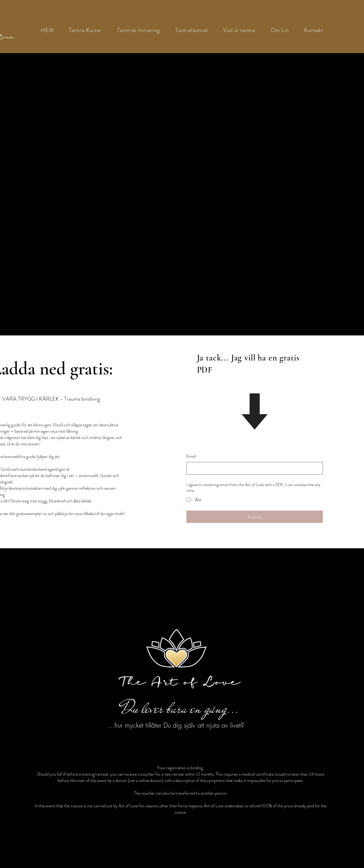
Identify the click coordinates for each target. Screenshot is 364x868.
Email (191, 456)
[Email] (253, 468)
